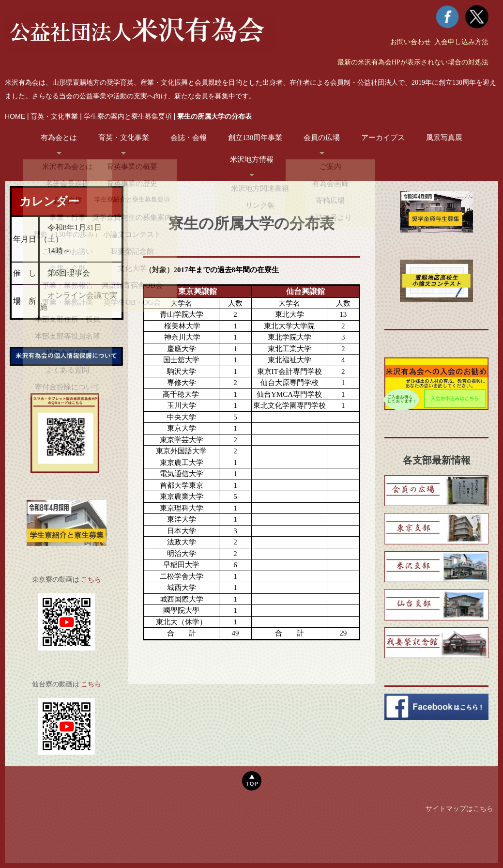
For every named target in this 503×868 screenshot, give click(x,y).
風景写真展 (444, 138)
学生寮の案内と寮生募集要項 (128, 116)
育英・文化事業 (54, 116)
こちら (91, 580)
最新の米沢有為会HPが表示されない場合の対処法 (413, 62)
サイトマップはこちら (459, 814)
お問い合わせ (411, 42)
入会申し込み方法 (461, 42)
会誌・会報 (189, 138)
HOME (15, 116)
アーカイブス (383, 138)
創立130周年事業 (255, 138)
